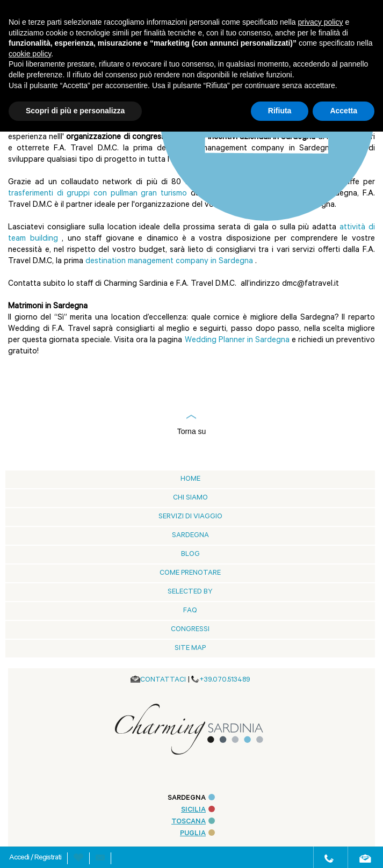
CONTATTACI (163, 680)
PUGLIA (197, 834)
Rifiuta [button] (280, 111)
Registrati (48, 858)
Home (190, 479)
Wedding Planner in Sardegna (237, 341)
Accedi (20, 858)
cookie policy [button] (30, 54)
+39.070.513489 (225, 680)
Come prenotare (190, 573)
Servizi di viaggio (190, 517)
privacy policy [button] (321, 22)
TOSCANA (193, 822)
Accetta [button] (344, 111)
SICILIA (198, 810)
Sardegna (190, 536)
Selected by (190, 592)
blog (190, 555)
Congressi (190, 630)
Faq (190, 611)
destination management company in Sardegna (169, 262)
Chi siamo (190, 498)
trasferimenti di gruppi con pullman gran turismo (97, 194)
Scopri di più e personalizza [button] (75, 111)
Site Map (190, 649)
